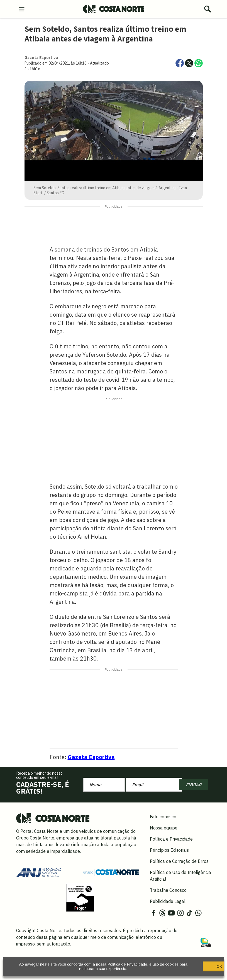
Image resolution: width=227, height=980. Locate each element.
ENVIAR (194, 785)
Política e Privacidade (171, 839)
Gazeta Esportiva (91, 757)
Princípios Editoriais (169, 850)
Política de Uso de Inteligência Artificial (180, 876)
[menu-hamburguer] (22, 9)
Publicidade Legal (168, 901)
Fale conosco (163, 817)
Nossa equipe (164, 828)
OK (194, 970)
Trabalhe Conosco (168, 890)
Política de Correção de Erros (179, 861)
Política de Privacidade (126, 968)
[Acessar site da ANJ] (39, 872)
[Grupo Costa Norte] (111, 872)
